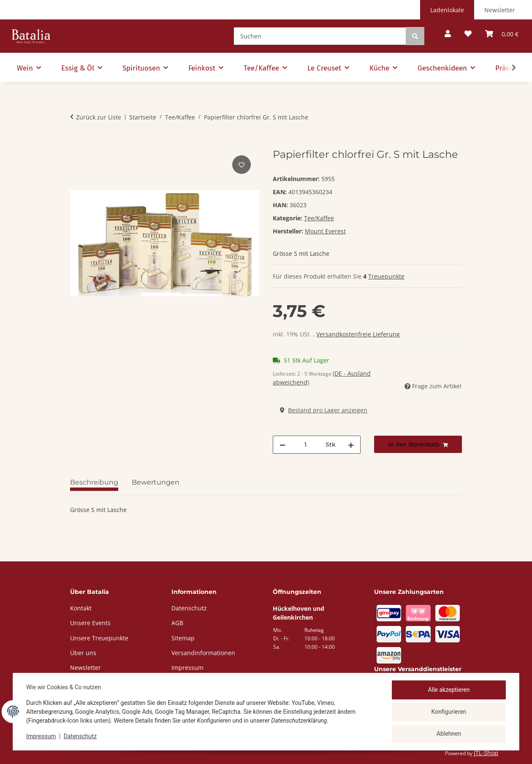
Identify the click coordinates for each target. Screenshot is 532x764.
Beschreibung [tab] (94, 482)
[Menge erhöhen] (351, 445)
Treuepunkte (386, 276)
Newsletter (500, 10)
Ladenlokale (447, 10)
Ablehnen (448, 734)
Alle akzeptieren (449, 690)
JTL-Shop (486, 753)
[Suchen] (320, 36)
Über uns (83, 653)
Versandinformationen (203, 653)
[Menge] (305, 445)
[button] (448, 34)
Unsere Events (90, 623)
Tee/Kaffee (319, 218)
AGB (177, 623)
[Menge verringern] (282, 445)
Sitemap (183, 638)
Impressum (41, 737)
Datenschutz (81, 737)
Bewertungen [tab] (156, 482)
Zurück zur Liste (99, 117)
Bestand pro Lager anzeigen (324, 410)
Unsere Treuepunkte (99, 638)
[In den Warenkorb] (77, 144)
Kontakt (81, 608)
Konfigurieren (449, 712)
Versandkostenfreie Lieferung (358, 334)
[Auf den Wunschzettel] (242, 165)
